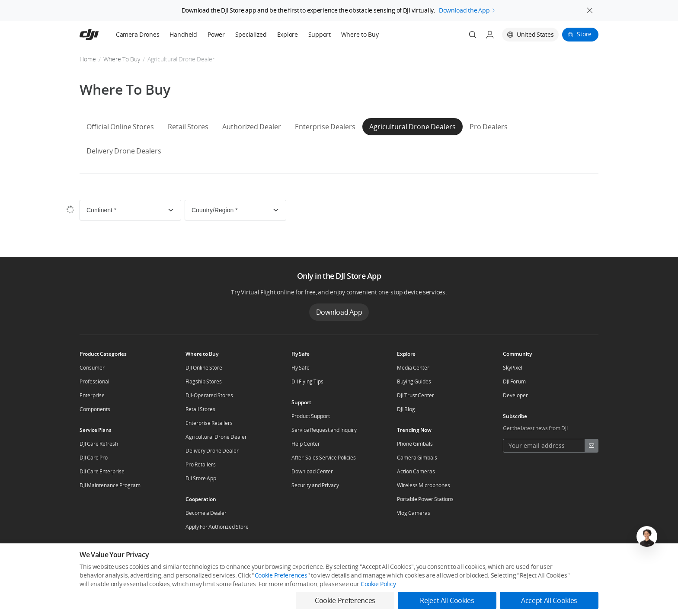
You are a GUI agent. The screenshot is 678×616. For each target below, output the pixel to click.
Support (320, 34)
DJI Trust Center (416, 395)
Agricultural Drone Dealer (216, 437)
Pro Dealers (489, 127)
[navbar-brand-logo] (100, 35)
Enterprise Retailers (209, 423)
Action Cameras (416, 471)
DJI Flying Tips (307, 381)
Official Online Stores (120, 127)
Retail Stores (188, 127)
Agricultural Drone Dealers (413, 127)
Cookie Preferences (281, 575)
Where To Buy (122, 59)
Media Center (413, 368)
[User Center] (490, 35)
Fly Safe (301, 368)
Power (216, 34)
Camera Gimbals (417, 458)
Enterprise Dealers (325, 127)
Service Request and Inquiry (324, 430)
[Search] (473, 35)
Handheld (183, 34)
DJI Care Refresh (99, 444)
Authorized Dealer (252, 127)
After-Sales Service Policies (324, 458)
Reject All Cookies (447, 600)
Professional (94, 381)
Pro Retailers (201, 464)
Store (584, 34)
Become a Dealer (206, 513)
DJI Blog (406, 409)
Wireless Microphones (424, 485)
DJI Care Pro (94, 458)
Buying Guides (414, 381)
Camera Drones (138, 34)
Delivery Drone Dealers (124, 151)
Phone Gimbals (415, 444)
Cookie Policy (378, 584)
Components (95, 409)
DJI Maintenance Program (110, 485)
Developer (515, 395)
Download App (339, 312)
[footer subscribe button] (592, 446)
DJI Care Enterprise (102, 471)
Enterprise (92, 395)
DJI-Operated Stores (209, 395)
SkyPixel (513, 368)
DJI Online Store (204, 368)
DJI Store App (201, 478)
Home (88, 59)
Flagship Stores (204, 381)
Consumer (92, 368)
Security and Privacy (315, 485)
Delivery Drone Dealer (212, 451)
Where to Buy (360, 34)
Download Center (312, 471)
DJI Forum (514, 381)
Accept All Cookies (549, 600)
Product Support (311, 416)
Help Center (306, 444)
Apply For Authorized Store (217, 527)
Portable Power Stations (425, 499)
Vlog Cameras (414, 513)
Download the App (464, 8)
